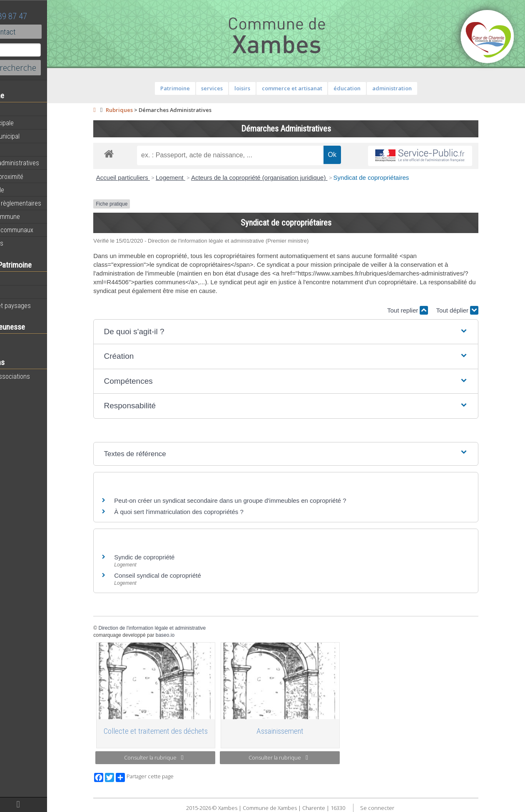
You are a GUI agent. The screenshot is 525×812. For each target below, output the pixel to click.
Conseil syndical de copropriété (180, 575)
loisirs (265, 88)
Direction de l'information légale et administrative (174, 628)
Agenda (17, 109)
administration (414, 88)
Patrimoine (22, 278)
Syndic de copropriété (167, 557)
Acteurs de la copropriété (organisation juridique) (282, 178)
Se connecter (400, 808)
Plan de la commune (35, 216)
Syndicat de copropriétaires (393, 178)
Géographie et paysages (40, 305)
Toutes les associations (40, 376)
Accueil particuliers (146, 178)
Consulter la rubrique (176, 757)
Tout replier (430, 310)
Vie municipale (27, 190)
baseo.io (187, 635)
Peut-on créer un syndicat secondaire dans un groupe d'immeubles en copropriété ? (253, 500)
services (234, 88)
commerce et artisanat (314, 88)
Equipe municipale (31, 123)
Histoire (17, 292)
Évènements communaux (41, 230)
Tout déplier (480, 310)
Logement (193, 178)
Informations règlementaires (45, 203)
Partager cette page (167, 777)
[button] (308, 332)
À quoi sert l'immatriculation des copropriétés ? (201, 512)
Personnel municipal (34, 136)
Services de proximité (36, 176)
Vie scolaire (23, 341)
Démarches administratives (44, 163)
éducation (369, 88)
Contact (46, 32)
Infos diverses (26, 243)
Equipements (25, 149)
